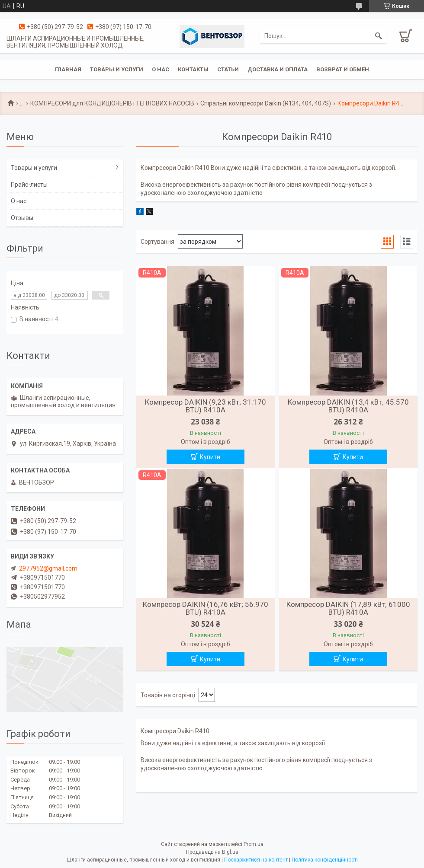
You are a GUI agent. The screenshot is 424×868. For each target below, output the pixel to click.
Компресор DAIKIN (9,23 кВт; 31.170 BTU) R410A (206, 406)
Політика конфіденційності (325, 860)
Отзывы (22, 218)
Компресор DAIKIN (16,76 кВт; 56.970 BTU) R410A (206, 608)
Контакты (193, 69)
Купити (210, 457)
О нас (161, 69)
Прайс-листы (29, 185)
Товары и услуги (117, 69)
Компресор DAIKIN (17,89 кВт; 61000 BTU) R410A (348, 608)
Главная (68, 69)
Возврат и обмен (343, 69)
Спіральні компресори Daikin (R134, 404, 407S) (266, 103)
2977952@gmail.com (48, 568)
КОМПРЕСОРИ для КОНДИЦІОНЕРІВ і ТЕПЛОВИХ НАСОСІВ (112, 103)
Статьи (228, 69)
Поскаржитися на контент (256, 860)
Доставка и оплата (278, 69)
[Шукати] (379, 36)
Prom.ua (254, 844)
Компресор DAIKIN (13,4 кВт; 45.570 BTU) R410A (348, 406)
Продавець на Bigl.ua (212, 852)
